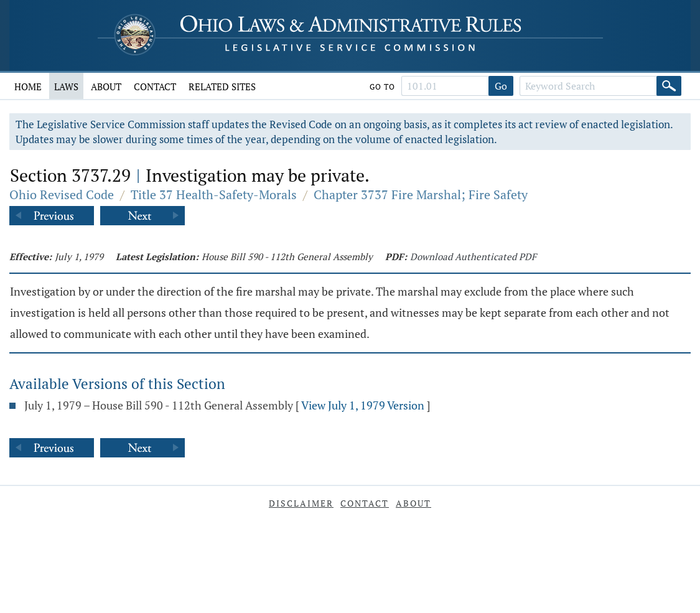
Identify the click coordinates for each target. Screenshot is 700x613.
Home (28, 87)
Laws (66, 87)
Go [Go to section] (501, 86)
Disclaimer (301, 503)
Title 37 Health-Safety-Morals (214, 194)
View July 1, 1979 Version (363, 405)
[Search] (669, 86)
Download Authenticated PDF (473, 256)
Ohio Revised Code (62, 194)
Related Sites (222, 87)
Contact (155, 87)
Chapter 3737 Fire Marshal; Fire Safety (421, 194)
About (106, 87)
